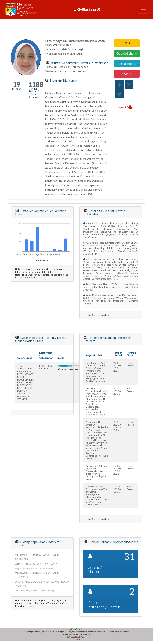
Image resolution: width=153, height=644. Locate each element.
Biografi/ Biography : (64, 80)
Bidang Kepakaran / (37, 543)
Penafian (77, 640)
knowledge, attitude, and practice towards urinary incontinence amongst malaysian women (97, 472)
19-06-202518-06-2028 (117, 470)
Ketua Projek (130, 364)
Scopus (127, 74)
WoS (127, 43)
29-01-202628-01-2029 (117, 367)
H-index (17, 89)
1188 (36, 84)
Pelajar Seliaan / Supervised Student (113, 542)
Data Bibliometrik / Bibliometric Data (41, 212)
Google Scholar (127, 53)
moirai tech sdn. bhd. (46, 367)
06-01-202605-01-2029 (117, 426)
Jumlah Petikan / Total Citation (34, 93)
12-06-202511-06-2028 (117, 490)
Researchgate (127, 63)
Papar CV (124, 107)
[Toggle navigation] (143, 10)
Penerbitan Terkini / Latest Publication (104, 212)
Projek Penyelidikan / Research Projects (107, 339)
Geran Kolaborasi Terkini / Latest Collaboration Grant (40, 339)
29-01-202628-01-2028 (117, 392)
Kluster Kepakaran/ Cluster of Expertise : (79, 63)
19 (17, 84)
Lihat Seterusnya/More (99, 315)
